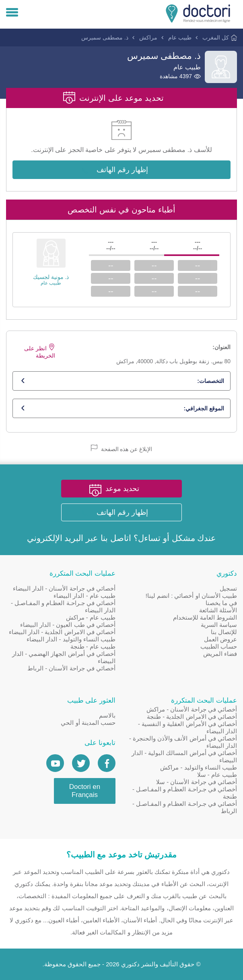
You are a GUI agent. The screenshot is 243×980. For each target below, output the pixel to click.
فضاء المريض (220, 654)
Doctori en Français (85, 791)
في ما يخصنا (221, 603)
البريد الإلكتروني (55, 538)
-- (198, 265)
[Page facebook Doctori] (107, 763)
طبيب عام (180, 37)
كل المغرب (216, 37)
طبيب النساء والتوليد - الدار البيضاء (71, 639)
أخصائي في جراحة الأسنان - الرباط (71, 668)
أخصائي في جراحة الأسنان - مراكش (192, 709)
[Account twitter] (81, 763)
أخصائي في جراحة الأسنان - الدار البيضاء (64, 588)
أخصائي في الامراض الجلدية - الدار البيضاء (62, 632)
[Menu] (12, 13)
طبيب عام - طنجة (93, 646)
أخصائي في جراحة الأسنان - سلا (197, 782)
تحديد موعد (122, 489)
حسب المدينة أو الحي (88, 723)
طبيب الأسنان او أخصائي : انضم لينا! (191, 596)
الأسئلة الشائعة (218, 610)
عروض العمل (220, 639)
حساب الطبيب (219, 646)
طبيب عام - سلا (217, 775)
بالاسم (107, 715)
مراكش (148, 37)
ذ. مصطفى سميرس (105, 37)
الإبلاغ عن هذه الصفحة (122, 448)
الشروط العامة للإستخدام (205, 617)
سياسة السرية (219, 625)
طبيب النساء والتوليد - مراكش (199, 767)
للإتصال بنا (224, 632)
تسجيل (228, 588)
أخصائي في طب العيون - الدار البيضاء (68, 625)
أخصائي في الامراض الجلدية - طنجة (192, 717)
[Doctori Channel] (55, 763)
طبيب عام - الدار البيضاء (84, 596)
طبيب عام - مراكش (91, 617)
